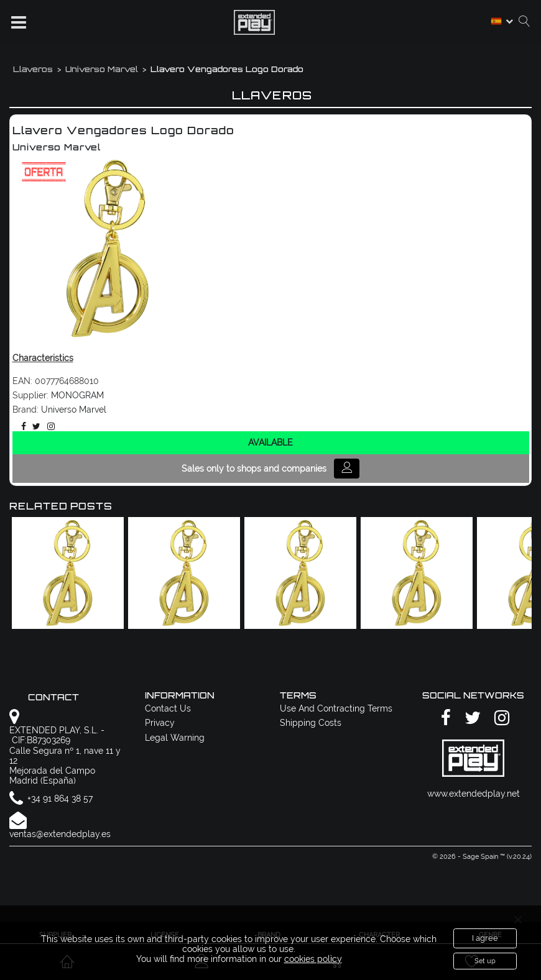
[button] (19, 22)
